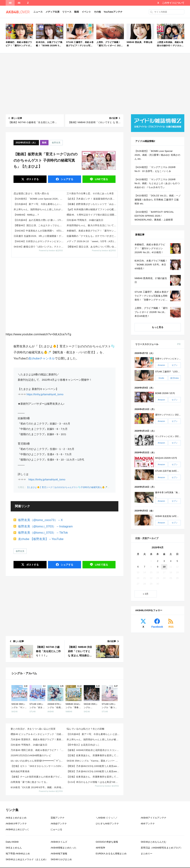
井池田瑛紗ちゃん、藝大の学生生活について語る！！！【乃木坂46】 (92, 225)
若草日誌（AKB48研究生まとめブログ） (162, 848)
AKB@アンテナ (59, 824)
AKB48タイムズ (59, 842)
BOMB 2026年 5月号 (165, 393)
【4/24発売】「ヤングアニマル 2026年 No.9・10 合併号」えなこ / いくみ (155, 169)
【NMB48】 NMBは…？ (27, 215)
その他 (97, 12)
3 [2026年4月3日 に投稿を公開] (164, 561)
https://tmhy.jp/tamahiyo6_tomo (45, 394)
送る (101, 179)
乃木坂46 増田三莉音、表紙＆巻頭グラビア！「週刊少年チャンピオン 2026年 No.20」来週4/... (38, 750)
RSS (171, 627)
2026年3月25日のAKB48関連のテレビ (31, 755)
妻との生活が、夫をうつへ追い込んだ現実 (33, 729)
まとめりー (147, 854)
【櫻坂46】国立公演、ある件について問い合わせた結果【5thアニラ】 (92, 247)
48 (10, 3)
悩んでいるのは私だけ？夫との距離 (85, 729)
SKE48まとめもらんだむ (154, 842)
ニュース (38, 12)
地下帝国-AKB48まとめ (18, 854)
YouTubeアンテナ (113, 12)
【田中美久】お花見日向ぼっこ (83, 745)
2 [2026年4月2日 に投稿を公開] (158, 561)
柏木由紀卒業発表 (20, 771)
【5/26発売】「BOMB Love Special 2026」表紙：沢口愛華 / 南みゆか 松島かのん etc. (39, 199)
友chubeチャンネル (42, 358)
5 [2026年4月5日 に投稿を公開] (177, 561)
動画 (77, 12)
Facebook (157, 627)
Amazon (161, 365)
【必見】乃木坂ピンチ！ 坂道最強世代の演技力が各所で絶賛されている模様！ (92, 199)
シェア (67, 179)
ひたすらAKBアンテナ (107, 824)
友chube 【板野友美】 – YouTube (41, 539)
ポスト (32, 179)
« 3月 (146, 594)
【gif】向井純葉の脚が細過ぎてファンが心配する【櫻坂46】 (92, 209)
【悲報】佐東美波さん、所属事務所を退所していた (94, 755)
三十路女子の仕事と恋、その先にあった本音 (90, 193)
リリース (67, 12)
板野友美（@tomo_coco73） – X (41, 520)
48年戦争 (101, 848)
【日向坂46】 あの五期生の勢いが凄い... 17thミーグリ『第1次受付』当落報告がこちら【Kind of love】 (39, 220)
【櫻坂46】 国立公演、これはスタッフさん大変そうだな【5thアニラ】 (39, 225)
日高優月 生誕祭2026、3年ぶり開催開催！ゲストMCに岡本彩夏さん (39, 236)
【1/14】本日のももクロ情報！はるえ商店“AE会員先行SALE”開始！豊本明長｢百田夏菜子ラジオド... (94, 782)
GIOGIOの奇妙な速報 (107, 842)
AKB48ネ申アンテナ (16, 824)
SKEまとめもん (14, 848)
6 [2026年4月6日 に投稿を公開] (138, 567)
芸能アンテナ (58, 818)
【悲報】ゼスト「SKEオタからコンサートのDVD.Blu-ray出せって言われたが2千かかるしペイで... (38, 766)
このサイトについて (173, 3)
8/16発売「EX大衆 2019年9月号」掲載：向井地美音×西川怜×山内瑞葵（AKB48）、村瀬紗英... (38, 787)
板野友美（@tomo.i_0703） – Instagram (45, 526)
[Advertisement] (95, 84)
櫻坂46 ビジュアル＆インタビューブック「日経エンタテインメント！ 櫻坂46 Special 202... (38, 734)
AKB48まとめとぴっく (17, 829)
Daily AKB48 (12, 842)
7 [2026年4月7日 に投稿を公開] (145, 567)
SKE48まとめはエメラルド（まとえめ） (27, 859)
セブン (174, 365)
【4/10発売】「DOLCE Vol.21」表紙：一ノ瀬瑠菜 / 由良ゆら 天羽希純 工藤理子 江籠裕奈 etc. (158, 199)
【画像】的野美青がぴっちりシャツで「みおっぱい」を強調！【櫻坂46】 (92, 204)
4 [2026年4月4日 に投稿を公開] (171, 561)
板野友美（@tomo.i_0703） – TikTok (43, 533)
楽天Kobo (175, 378)
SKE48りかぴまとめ (61, 859)
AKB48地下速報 (59, 854)
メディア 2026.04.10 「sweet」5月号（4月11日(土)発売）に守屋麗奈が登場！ (92, 241)
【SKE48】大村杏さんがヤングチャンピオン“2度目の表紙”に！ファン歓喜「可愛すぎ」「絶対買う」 (39, 241)
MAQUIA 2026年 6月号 (166, 458)
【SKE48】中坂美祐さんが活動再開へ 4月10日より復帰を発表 (39, 231)
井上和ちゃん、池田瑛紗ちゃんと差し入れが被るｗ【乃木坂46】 (39, 209)
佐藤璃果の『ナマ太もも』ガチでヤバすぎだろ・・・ (92, 236)
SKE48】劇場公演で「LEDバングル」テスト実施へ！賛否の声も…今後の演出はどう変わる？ (39, 247)
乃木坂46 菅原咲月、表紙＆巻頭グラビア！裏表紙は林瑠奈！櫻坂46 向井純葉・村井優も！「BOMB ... (38, 739)
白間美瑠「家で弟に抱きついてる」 (30, 782)
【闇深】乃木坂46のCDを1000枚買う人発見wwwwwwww (94, 766)
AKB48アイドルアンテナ (154, 818)
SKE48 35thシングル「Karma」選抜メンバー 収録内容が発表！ (94, 761)
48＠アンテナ (148, 824)
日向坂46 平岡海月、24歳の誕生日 (85, 220)
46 (19, 3)
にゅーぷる (56, 829)
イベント (86, 12)
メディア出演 (52, 12)
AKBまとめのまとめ (16, 818)
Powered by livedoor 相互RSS (51, 251)
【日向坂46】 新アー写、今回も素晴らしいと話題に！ (39, 204)
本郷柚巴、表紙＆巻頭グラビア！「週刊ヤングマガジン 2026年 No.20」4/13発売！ (92, 231)
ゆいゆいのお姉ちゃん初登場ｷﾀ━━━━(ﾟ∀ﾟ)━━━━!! (38, 761)
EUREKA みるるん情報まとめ (111, 854)
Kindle (161, 378)
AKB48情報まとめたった (63, 848)
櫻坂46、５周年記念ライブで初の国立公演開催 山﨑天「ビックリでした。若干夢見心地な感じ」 (92, 215)
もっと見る (158, 327)
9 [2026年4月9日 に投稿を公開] (158, 567)
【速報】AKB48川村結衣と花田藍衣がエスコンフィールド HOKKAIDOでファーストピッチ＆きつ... (94, 750)
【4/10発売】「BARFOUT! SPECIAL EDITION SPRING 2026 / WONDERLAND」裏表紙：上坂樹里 (154, 216)
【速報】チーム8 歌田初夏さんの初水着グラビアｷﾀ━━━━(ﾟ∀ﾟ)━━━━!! (38, 777)
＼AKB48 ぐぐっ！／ (107, 818)
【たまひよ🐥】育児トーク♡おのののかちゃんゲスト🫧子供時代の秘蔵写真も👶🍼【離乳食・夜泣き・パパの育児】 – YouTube (88, 487)
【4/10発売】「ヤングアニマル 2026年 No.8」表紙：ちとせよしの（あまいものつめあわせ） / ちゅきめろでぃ (157, 183)
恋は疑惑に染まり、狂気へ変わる (31, 193)
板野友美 (56, 143)
